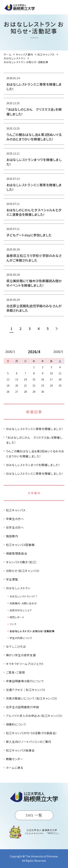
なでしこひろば (16, 646)
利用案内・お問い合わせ (23, 603)
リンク (13, 624)
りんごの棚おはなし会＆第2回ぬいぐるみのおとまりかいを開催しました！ (35, 454)
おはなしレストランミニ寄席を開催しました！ (35, 429)
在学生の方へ (15, 527)
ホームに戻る (15, 768)
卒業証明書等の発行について (25, 681)
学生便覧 (12, 579)
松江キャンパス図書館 (20, 545)
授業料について (16, 724)
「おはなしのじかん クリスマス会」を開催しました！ (34, 440)
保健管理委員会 (17, 553)
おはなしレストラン (18, 588)
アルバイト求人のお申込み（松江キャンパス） (34, 716)
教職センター (15, 759)
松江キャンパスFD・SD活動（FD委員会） (31, 733)
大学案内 (34, 493)
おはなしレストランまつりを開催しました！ (33, 465)
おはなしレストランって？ (23, 596)
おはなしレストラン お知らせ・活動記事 (32, 631)
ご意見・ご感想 (15, 672)
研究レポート (17, 617)
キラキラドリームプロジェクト (25, 664)
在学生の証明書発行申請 (22, 707)
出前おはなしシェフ (21, 610)
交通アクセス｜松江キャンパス (26, 690)
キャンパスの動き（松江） (22, 562)
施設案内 (12, 536)
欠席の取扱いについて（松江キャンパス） (32, 698)
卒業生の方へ (15, 519)
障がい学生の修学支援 (21, 655)
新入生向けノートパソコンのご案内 (29, 742)
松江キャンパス (16, 510)
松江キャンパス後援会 (20, 750)
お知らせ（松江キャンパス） (23, 571)
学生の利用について (21, 638)
